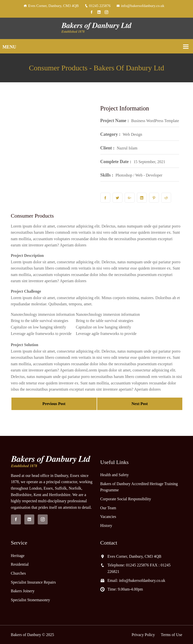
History (106, 526)
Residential (20, 564)
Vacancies (108, 517)
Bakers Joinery (23, 591)
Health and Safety (115, 475)
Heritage (18, 556)
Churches (18, 573)
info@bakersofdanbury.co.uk (140, 6)
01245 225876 (98, 6)
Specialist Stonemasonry (31, 600)
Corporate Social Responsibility (126, 499)
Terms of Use (172, 635)
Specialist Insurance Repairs (33, 582)
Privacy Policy (143, 635)
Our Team (108, 508)
